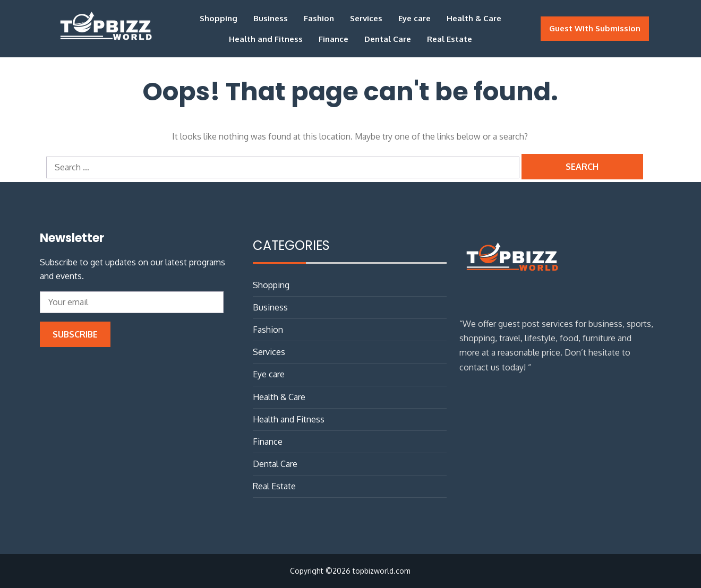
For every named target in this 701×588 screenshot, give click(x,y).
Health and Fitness (266, 39)
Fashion (319, 18)
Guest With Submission (595, 28)
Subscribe (75, 334)
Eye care (414, 18)
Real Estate (450, 39)
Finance (334, 39)
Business (271, 18)
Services (366, 18)
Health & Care (474, 18)
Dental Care (388, 39)
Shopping (219, 18)
